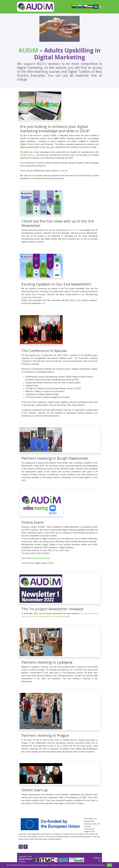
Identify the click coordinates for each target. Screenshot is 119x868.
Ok (109, 865)
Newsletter (74, 230)
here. (44, 303)
